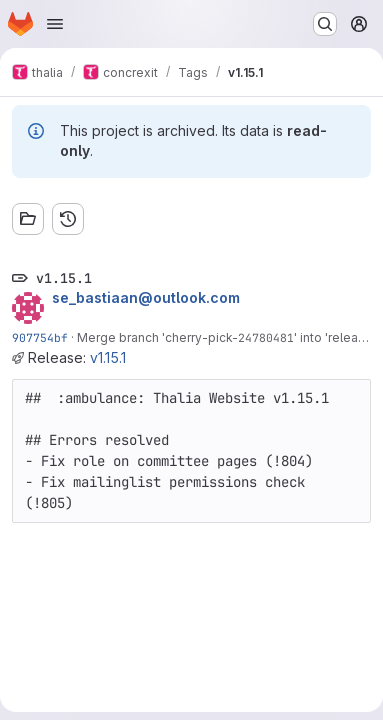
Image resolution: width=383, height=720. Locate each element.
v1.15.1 (108, 357)
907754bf (40, 337)
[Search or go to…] (325, 24)
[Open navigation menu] (55, 24)
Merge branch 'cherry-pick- (157, 337)
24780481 (266, 337)
